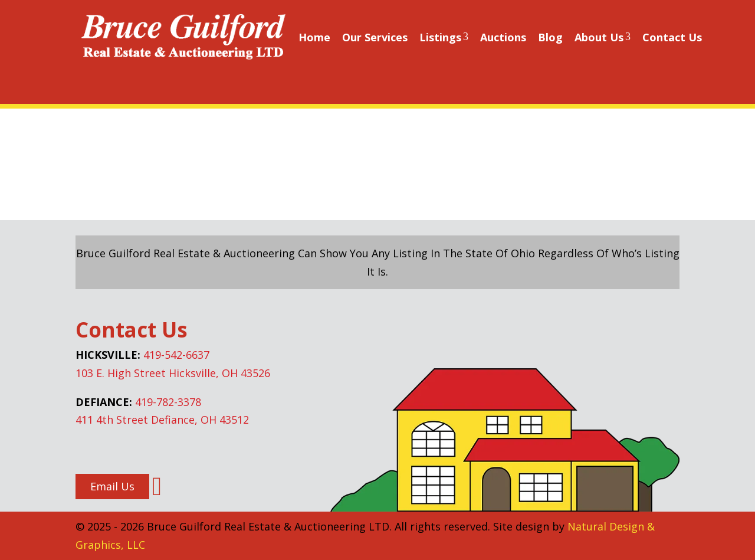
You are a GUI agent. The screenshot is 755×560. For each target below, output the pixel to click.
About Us (603, 37)
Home (314, 37)
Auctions (503, 37)
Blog (550, 37)
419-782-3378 (168, 402)
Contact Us (672, 37)
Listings (444, 37)
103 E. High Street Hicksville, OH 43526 (173, 373)
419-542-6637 (176, 355)
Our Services (375, 37)
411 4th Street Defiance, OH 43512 (162, 420)
